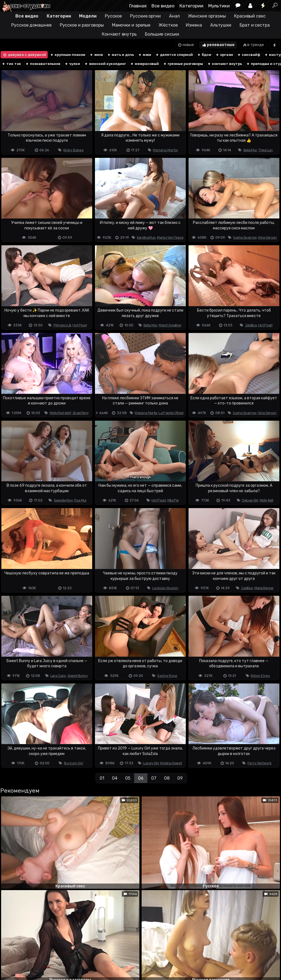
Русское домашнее (31, 25)
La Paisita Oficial (171, 413)
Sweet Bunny (78, 676)
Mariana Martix (165, 150)
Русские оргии (145, 16)
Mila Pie (173, 500)
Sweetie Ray (63, 500)
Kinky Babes (74, 150)
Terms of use (28, 954)
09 (180, 778)
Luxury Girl (151, 763)
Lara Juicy (58, 676)
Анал (174, 16)
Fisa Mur (80, 500)
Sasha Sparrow (245, 237)
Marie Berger (264, 588)
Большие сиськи (162, 34)
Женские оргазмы (207, 16)
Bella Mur (250, 150)
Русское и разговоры (82, 25)
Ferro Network (260, 763)
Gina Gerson (267, 237)
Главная (138, 6)
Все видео (163, 6)
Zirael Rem (80, 413)
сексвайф (249, 55)
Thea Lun (265, 150)
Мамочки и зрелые (131, 25)
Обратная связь (57, 954)
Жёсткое (168, 25)
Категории (191, 6)
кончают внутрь (225, 64)
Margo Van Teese (170, 237)
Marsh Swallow (170, 325)
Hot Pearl (80, 325)
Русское (113, 16)
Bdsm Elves (260, 676)
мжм (145, 55)
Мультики (219, 6)
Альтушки (221, 25)
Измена (194, 25)
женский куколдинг (105, 64)
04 (115, 778)
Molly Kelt (266, 500)
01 (102, 778)
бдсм (204, 55)
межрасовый (144, 64)
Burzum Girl (74, 763)
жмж (96, 55)
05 (128, 778)
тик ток (11, 64)
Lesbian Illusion (165, 588)
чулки (72, 64)
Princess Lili (62, 325)
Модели (88, 16)
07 (154, 778)
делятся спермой (174, 55)
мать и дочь (120, 55)
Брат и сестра (255, 25)
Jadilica (251, 325)
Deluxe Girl (250, 500)
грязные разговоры (183, 64)
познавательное (43, 64)
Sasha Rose (167, 676)
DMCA (9, 954)
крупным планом (68, 55)
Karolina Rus (146, 237)
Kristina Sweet (171, 763)
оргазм (224, 55)
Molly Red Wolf (60, 413)
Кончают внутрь (119, 34)
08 (167, 778)
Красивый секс (250, 16)
